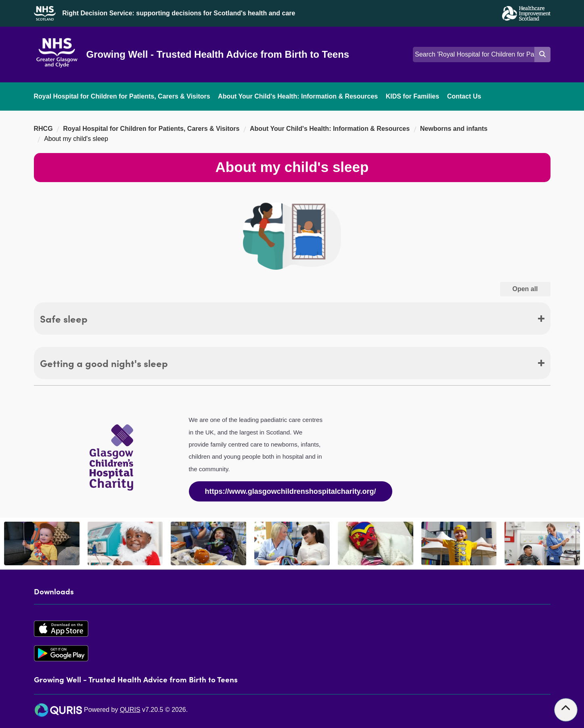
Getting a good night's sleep (104, 363)
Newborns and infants (454, 129)
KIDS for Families (412, 96)
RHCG (43, 129)
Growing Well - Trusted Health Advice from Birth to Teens (218, 54)
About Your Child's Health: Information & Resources (298, 96)
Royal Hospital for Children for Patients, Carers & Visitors (122, 96)
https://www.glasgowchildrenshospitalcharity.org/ (291, 491)
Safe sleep (64, 318)
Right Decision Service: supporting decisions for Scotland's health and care (179, 13)
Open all (531, 289)
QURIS (130, 710)
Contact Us (464, 96)
